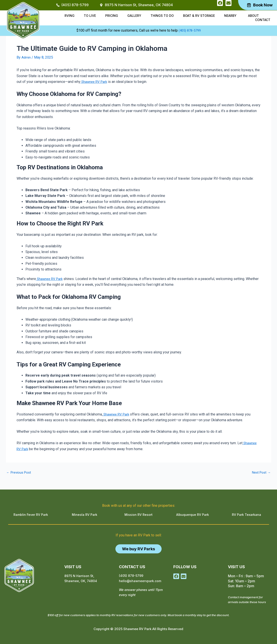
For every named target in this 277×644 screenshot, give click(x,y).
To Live (90, 16)
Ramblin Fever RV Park (31, 514)
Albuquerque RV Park (193, 514)
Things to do (162, 16)
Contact (263, 20)
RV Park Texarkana (246, 514)
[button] (231, 16)
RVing (70, 16)
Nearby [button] (230, 16)
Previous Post (20, 472)
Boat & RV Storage (199, 16)
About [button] (253, 16)
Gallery (134, 16)
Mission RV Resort (138, 514)
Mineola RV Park (85, 514)
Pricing (112, 16)
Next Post (261, 472)
